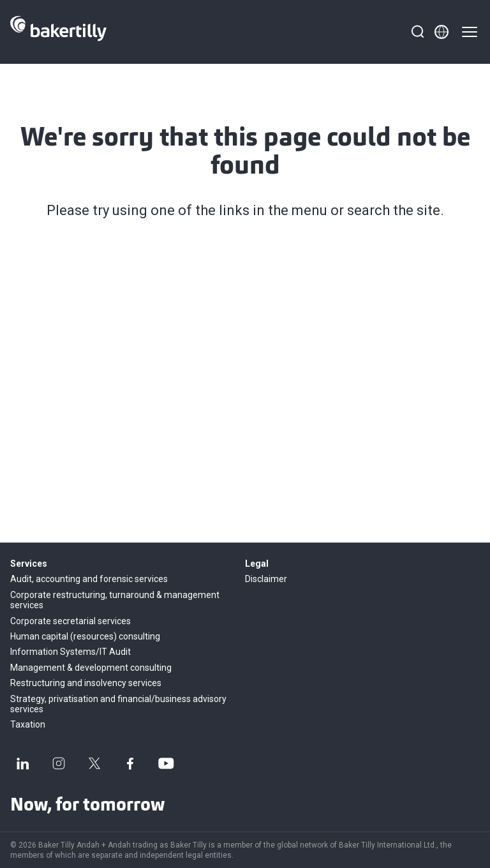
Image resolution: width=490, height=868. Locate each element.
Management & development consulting (91, 668)
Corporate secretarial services (71, 621)
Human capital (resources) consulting (85, 636)
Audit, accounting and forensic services (89, 579)
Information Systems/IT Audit (71, 652)
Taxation (28, 724)
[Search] (417, 32)
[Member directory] (442, 32)
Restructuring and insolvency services (86, 683)
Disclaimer (266, 579)
